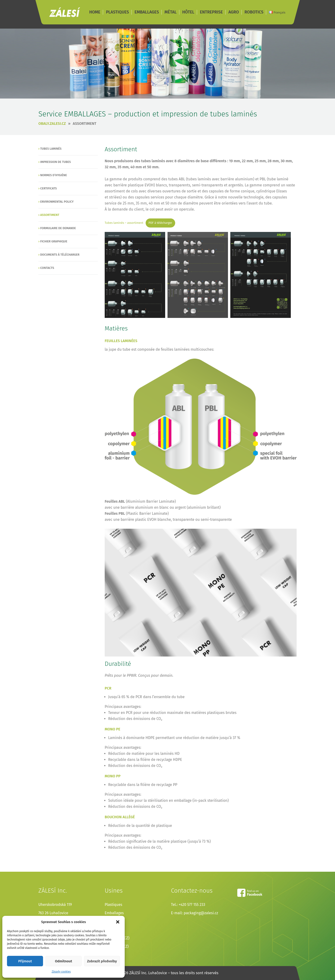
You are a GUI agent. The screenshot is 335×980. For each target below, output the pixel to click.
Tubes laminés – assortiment (124, 223)
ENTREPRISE (211, 12)
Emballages (114, 913)
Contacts (47, 268)
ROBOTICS (254, 12)
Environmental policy (57, 202)
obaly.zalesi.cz (52, 124)
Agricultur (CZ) (117, 946)
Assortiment (85, 124)
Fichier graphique (54, 241)
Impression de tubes (56, 162)
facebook (250, 893)
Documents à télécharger (60, 255)
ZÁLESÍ (65, 12)
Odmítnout (64, 961)
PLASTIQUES (117, 12)
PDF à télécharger (160, 223)
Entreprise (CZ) (117, 938)
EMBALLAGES (147, 12)
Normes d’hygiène (54, 175)
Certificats (49, 188)
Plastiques (113, 905)
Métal (109, 921)
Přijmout (25, 961)
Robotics (112, 955)
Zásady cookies (61, 972)
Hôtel (109, 930)
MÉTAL (171, 12)
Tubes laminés (51, 149)
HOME (95, 12)
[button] (118, 922)
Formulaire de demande (58, 228)
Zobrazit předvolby (102, 961)
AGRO (234, 12)
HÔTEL (188, 12)
